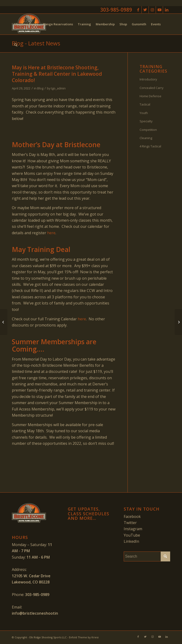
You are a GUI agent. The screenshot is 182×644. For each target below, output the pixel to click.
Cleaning (146, 138)
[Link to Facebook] (138, 10)
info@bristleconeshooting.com (40, 613)
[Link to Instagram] (152, 10)
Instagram (133, 529)
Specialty (146, 121)
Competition (148, 130)
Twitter (130, 523)
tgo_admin (58, 88)
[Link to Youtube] (159, 10)
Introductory (148, 79)
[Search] (16, 45)
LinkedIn (131, 541)
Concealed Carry (152, 88)
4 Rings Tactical (150, 146)
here (51, 233)
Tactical (145, 104)
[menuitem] (26, 24)
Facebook (132, 516)
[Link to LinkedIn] (167, 10)
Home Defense (150, 96)
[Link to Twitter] (145, 10)
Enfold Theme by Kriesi (84, 637)
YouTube (132, 535)
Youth (144, 113)
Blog (40, 88)
